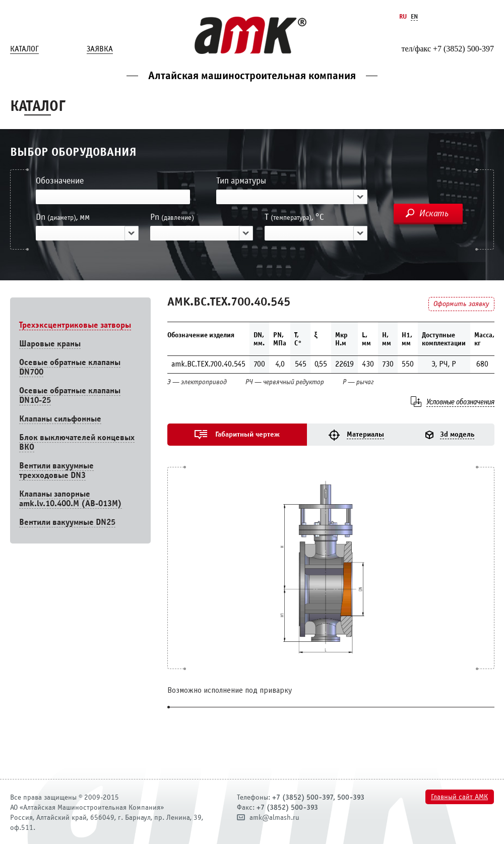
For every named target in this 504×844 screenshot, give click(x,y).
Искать (434, 213)
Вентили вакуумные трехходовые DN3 (56, 470)
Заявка (100, 49)
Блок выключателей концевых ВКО (77, 442)
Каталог (24, 49)
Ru (403, 16)
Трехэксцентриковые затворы (75, 325)
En (414, 16)
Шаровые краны (50, 344)
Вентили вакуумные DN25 (67, 522)
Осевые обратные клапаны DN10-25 (70, 395)
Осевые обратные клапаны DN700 (70, 367)
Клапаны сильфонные (60, 419)
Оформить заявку (461, 304)
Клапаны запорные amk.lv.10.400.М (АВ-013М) (71, 499)
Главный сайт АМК (459, 797)
